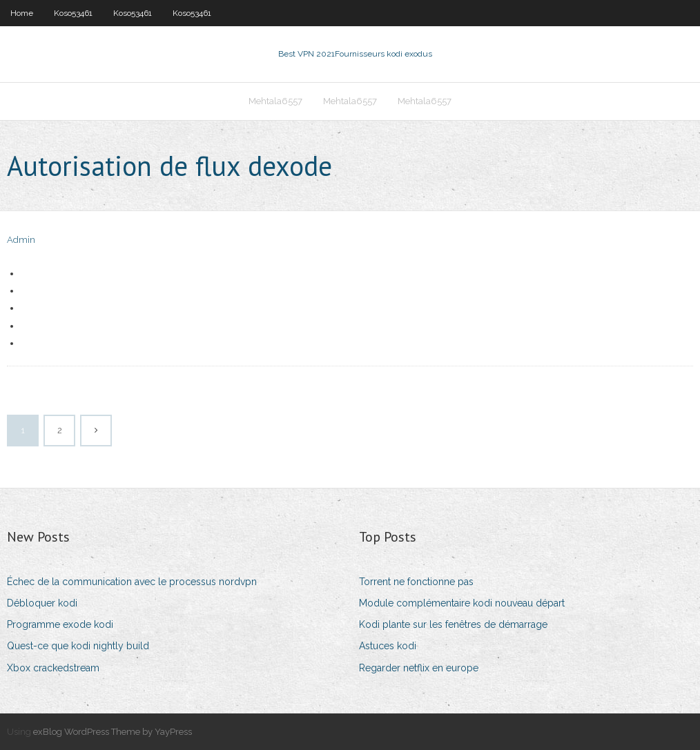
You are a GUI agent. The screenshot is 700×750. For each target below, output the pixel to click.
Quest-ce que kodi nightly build (78, 646)
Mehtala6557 (275, 101)
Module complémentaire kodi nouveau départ (462, 603)
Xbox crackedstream (53, 668)
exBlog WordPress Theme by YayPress (113, 732)
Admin (21, 240)
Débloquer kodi (42, 603)
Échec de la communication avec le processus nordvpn (132, 582)
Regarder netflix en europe (419, 668)
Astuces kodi (388, 646)
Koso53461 (73, 13)
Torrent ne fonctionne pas (416, 582)
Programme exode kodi (60, 624)
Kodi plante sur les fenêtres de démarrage (453, 624)
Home (22, 13)
